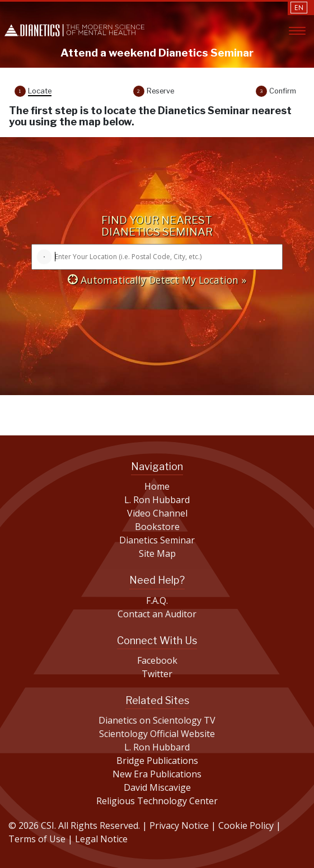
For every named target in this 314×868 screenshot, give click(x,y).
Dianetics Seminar (157, 540)
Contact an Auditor (157, 614)
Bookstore (157, 527)
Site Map (157, 553)
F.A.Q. (157, 600)
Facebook (157, 660)
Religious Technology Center (157, 801)
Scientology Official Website (157, 734)
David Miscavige (157, 787)
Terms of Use (37, 839)
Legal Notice (101, 839)
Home (157, 486)
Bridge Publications (157, 761)
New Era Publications (157, 774)
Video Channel (157, 513)
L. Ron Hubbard (157, 500)
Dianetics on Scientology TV (157, 720)
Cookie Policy (247, 825)
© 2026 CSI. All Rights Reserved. (74, 825)
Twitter (157, 674)
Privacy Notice (180, 825)
